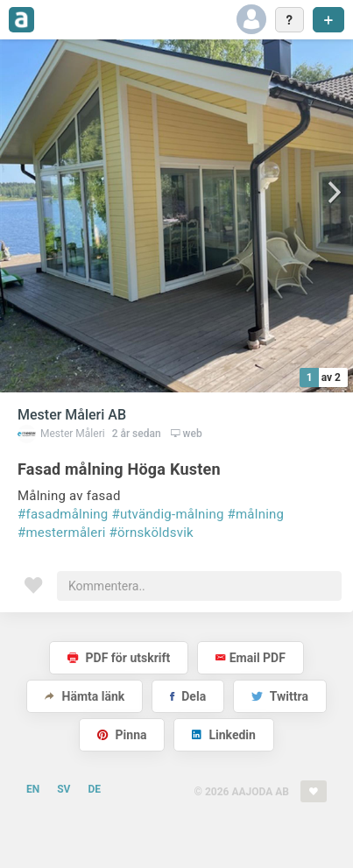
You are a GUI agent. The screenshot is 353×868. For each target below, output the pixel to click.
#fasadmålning (63, 514)
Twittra (280, 696)
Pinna (122, 735)
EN (33, 789)
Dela (188, 696)
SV (64, 789)
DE (94, 789)
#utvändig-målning (167, 514)
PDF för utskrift (119, 658)
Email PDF (251, 658)
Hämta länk (85, 696)
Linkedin (224, 735)
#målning (256, 514)
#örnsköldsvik (152, 533)
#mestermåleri (62, 533)
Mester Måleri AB (72, 415)
